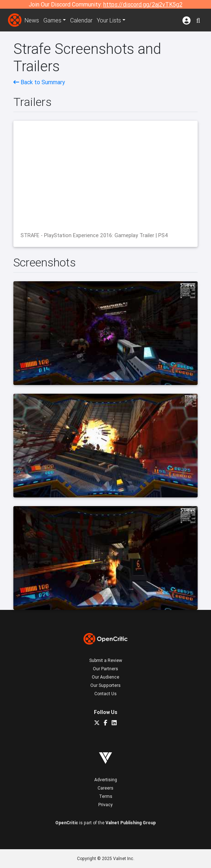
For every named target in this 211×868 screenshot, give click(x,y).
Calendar (81, 20)
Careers (105, 788)
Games (52, 20)
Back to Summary (39, 82)
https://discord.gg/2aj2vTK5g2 (143, 4)
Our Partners (105, 669)
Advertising (106, 780)
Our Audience (105, 677)
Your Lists (109, 20)
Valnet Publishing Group (131, 823)
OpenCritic (67, 823)
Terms (106, 796)
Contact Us (105, 694)
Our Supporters (105, 685)
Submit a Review (106, 660)
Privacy (105, 805)
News (32, 20)
